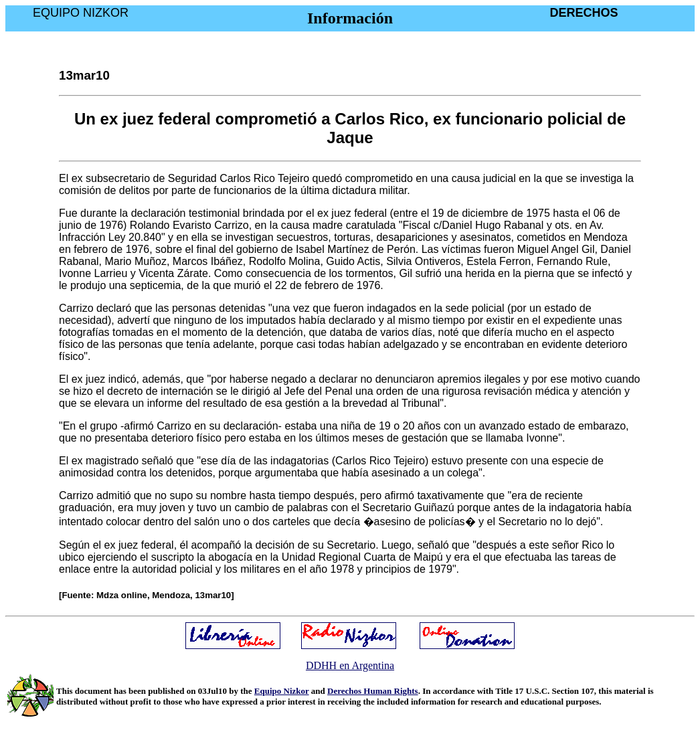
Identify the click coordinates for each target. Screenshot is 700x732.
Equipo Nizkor (282, 691)
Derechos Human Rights (373, 691)
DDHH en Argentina (350, 665)
